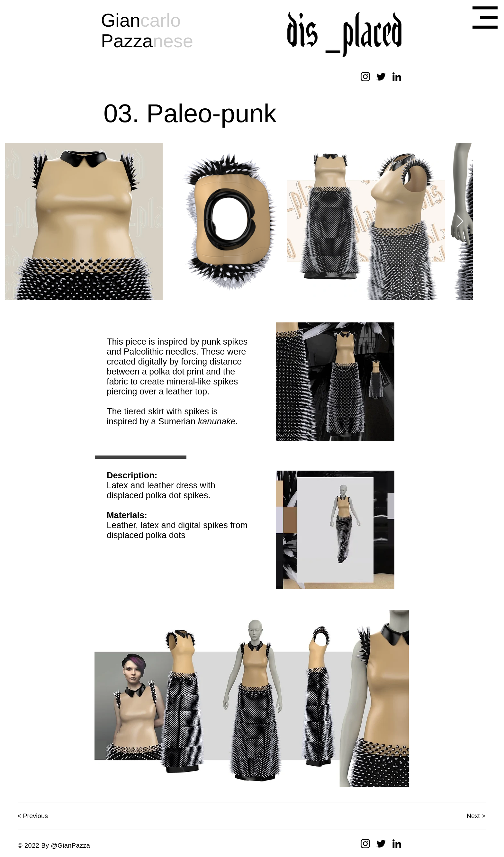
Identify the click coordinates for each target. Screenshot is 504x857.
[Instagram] (365, 77)
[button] (485, 18)
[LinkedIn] (397, 77)
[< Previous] (40, 816)
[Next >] (463, 816)
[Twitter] (381, 77)
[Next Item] (460, 222)
